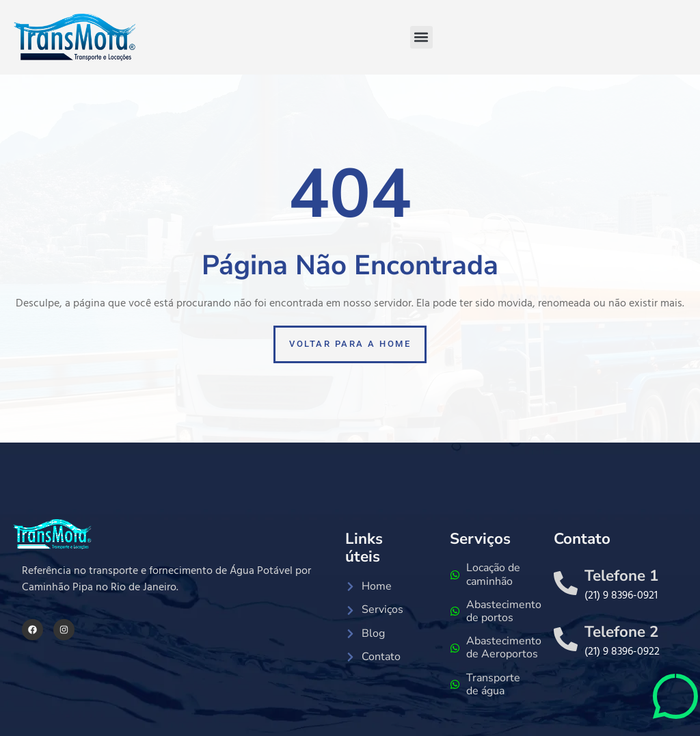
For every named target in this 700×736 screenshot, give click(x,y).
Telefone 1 (621, 576)
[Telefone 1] (566, 583)
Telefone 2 (621, 632)
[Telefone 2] (566, 639)
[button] (421, 37)
